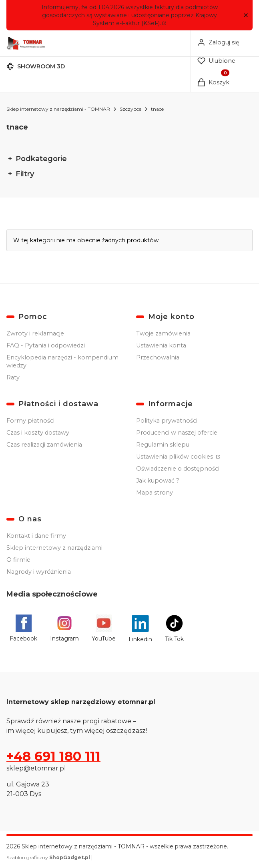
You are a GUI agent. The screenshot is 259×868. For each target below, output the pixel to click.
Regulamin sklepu (163, 445)
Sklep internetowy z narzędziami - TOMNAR (58, 109)
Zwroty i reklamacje (35, 333)
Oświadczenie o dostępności (178, 469)
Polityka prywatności (167, 421)
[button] (246, 15)
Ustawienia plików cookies (175, 457)
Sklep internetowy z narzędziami (54, 548)
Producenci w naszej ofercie (177, 433)
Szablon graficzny (49, 857)
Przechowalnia (158, 357)
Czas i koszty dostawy (38, 433)
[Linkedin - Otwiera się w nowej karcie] (140, 629)
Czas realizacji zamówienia (44, 445)
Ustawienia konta (161, 345)
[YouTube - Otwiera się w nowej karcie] (104, 629)
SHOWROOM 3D (41, 66)
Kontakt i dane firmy (36, 536)
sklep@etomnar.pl (36, 768)
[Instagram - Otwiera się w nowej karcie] (64, 629)
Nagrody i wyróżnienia (39, 572)
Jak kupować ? (158, 481)
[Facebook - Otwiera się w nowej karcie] (23, 629)
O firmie (18, 560)
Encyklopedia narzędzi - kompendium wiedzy (62, 361)
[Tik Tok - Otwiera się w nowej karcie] (174, 629)
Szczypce (131, 109)
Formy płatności (30, 421)
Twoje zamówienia (163, 333)
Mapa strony (155, 493)
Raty (13, 377)
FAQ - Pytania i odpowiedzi (46, 345)
